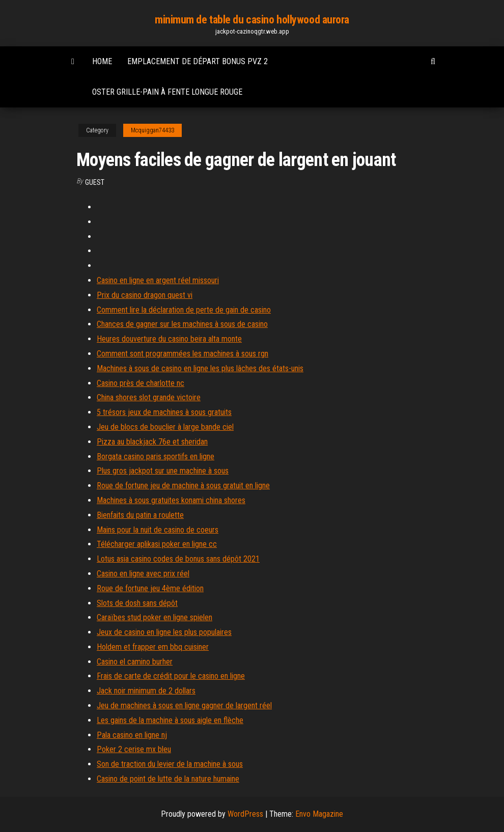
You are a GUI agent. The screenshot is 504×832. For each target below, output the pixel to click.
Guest (95, 182)
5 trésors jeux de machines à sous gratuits (164, 412)
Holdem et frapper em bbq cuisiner (153, 647)
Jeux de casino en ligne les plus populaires (164, 632)
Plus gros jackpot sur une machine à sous (163, 471)
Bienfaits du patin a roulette (140, 515)
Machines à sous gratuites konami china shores (171, 500)
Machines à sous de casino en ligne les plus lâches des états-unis (200, 368)
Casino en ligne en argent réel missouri (158, 280)
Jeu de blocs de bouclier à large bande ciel (165, 427)
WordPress (245, 814)
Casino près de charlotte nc (141, 383)
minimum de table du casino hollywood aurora (252, 20)
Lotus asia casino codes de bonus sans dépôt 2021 (178, 559)
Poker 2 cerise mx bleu (134, 749)
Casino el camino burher (135, 662)
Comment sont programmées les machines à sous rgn (183, 354)
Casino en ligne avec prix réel (143, 574)
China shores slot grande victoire (149, 397)
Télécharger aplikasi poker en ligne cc (157, 544)
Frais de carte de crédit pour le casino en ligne (171, 676)
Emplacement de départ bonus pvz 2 (198, 61)
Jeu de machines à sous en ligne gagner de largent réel (184, 705)
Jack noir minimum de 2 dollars (146, 691)
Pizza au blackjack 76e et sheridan (152, 442)
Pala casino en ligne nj (132, 735)
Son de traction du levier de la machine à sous (170, 764)
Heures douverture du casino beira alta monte (169, 339)
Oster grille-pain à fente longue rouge (167, 92)
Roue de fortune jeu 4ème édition (150, 588)
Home (102, 61)
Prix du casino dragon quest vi (145, 295)
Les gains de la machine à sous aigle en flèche (170, 720)
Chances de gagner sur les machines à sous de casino (182, 324)
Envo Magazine (319, 814)
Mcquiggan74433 (152, 130)
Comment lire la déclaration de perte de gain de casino (184, 310)
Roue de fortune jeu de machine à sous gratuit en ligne (183, 486)
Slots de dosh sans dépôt (137, 603)
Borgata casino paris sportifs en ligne (156, 456)
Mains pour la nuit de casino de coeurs (158, 530)
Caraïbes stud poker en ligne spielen (155, 617)
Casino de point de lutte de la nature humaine (168, 779)
